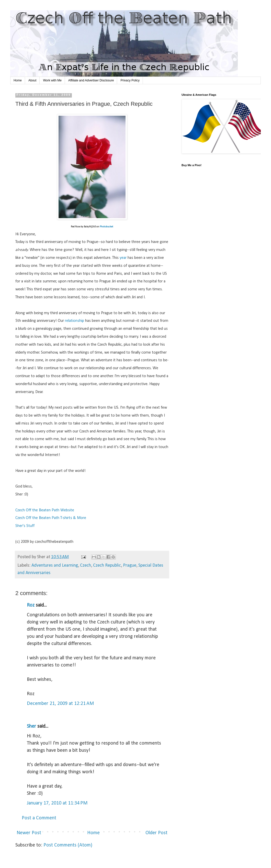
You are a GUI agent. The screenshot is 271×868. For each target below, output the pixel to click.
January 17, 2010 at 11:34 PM (57, 803)
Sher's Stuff (25, 526)
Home (18, 80)
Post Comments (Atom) (68, 845)
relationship (75, 321)
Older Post (156, 833)
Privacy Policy (130, 80)
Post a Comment (39, 818)
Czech (86, 565)
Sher (31, 726)
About (32, 80)
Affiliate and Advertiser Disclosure (91, 80)
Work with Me (52, 80)
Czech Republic (107, 565)
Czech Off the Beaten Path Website (45, 510)
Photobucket (106, 227)
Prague (130, 565)
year (123, 258)
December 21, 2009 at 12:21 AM (60, 704)
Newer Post (29, 833)
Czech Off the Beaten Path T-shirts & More (51, 518)
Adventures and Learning (55, 565)
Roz (31, 605)
